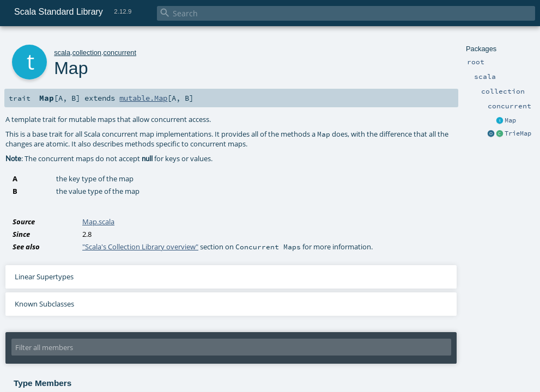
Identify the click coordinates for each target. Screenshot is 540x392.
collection (87, 53)
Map (510, 120)
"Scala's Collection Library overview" (140, 247)
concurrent (120, 53)
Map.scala (98, 222)
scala (62, 53)
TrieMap (518, 133)
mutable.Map (143, 98)
